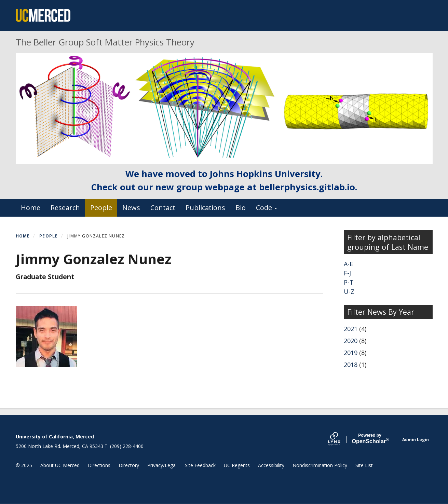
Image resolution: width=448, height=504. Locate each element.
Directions (99, 465)
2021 (351, 329)
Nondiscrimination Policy (320, 465)
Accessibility (271, 465)
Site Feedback (200, 465)
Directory (129, 465)
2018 (351, 365)
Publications (205, 208)
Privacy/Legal (162, 465)
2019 (351, 353)
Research (65, 208)
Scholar (370, 439)
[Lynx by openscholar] (340, 440)
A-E (348, 264)
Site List (364, 465)
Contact (163, 208)
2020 (351, 341)
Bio (241, 208)
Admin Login (416, 440)
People (101, 208)
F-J (347, 273)
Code (267, 208)
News (131, 208)
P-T (349, 282)
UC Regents (237, 465)
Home (31, 208)
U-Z (349, 291)
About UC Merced (60, 465)
